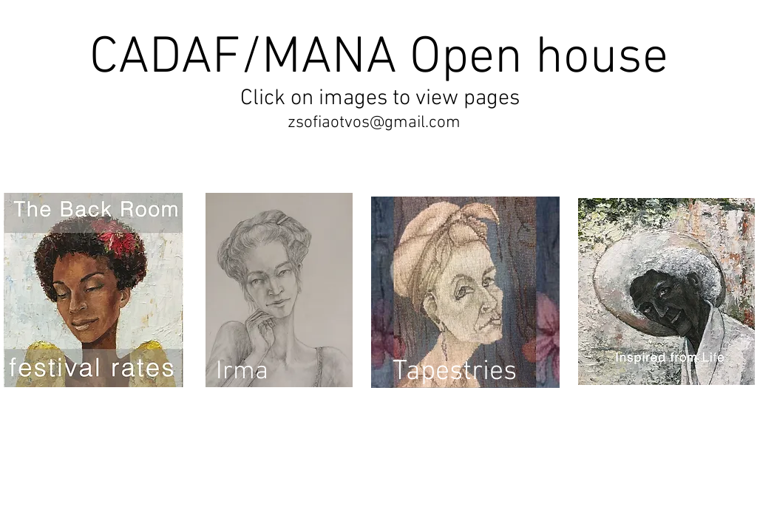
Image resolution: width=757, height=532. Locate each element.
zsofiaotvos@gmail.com (374, 123)
